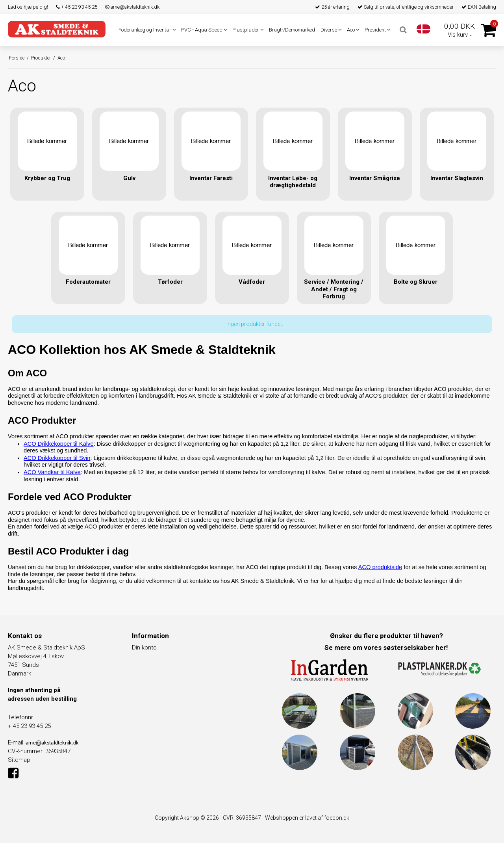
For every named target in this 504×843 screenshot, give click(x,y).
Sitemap (19, 760)
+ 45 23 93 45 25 (77, 7)
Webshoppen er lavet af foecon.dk (307, 818)
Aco (353, 30)
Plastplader (248, 30)
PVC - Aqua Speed (204, 30)
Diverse (331, 30)
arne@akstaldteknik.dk (132, 7)
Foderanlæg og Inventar (147, 30)
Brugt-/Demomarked (292, 30)
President (377, 30)
